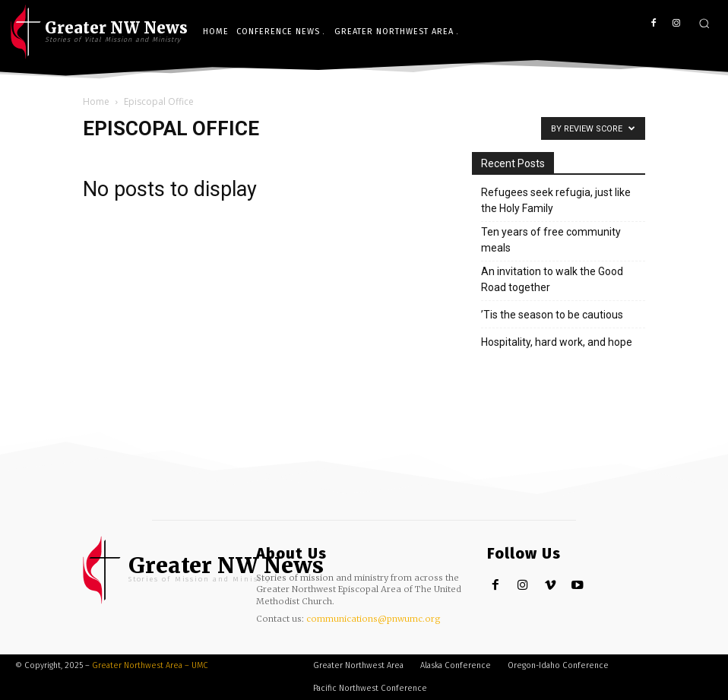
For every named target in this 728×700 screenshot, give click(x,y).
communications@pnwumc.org (373, 619)
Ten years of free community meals (551, 240)
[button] (704, 23)
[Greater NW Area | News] (196, 570)
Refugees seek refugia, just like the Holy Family (556, 200)
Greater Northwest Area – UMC (150, 665)
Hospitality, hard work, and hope (557, 342)
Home (96, 101)
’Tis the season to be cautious (552, 315)
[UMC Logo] (99, 32)
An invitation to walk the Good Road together (552, 279)
